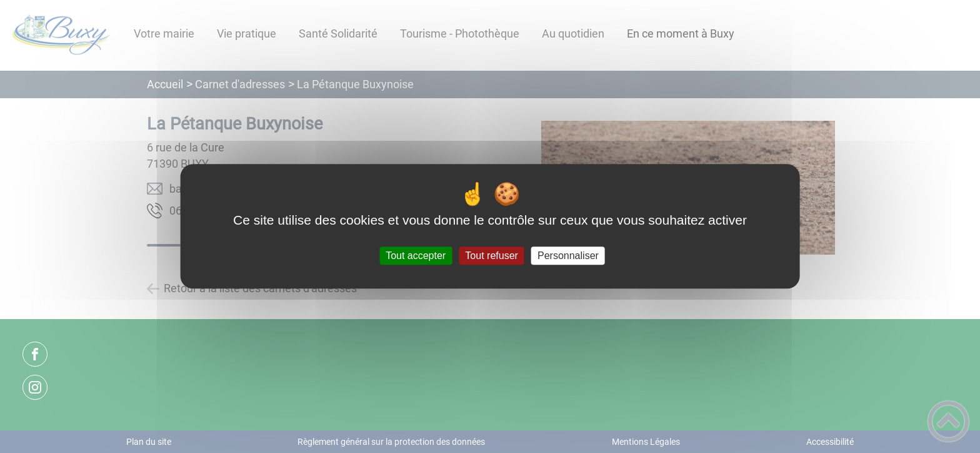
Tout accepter (416, 256)
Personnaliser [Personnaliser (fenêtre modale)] (568, 256)
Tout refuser (491, 256)
